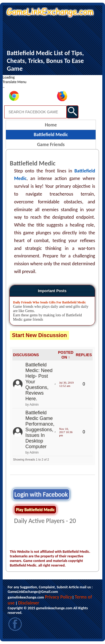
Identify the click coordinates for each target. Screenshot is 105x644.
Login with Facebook (41, 494)
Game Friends (51, 144)
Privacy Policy (59, 597)
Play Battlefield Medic (35, 510)
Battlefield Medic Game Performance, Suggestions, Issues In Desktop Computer (40, 430)
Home (51, 125)
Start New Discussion (40, 335)
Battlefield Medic (51, 135)
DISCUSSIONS (26, 355)
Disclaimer (28, 603)
